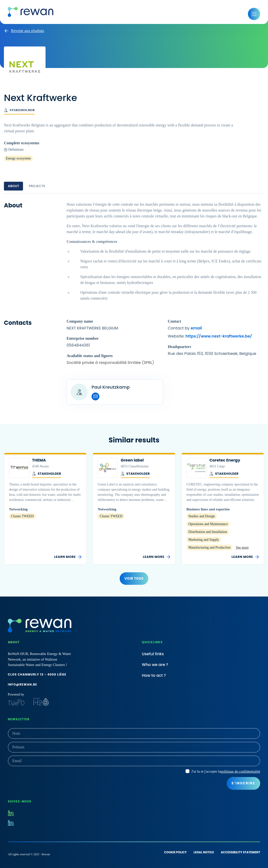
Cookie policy (175, 852)
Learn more (68, 557)
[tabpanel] (134, 303)
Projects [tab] (37, 186)
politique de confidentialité (240, 771)
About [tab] (13, 186)
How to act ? (154, 675)
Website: (210, 336)
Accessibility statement (240, 852)
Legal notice (204, 852)
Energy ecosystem (18, 158)
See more (242, 547)
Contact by (185, 328)
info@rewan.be (23, 684)
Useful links (153, 654)
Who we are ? (155, 665)
